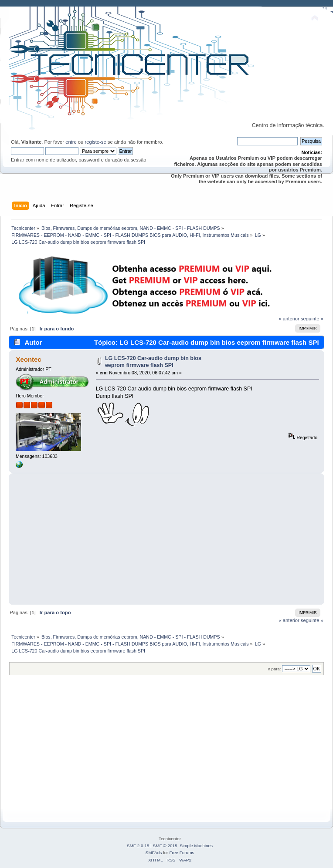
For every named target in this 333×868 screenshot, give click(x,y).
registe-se (95, 142)
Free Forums (182, 853)
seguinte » (312, 319)
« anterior (289, 319)
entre (71, 142)
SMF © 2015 (165, 846)
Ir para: (274, 669)
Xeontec (28, 359)
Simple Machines (196, 846)
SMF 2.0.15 (138, 846)
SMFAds (154, 853)
